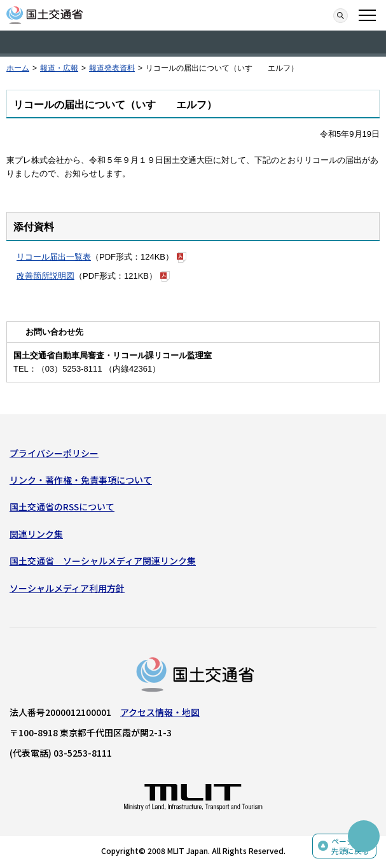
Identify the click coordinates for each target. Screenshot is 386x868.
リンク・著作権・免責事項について (81, 480)
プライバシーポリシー (54, 453)
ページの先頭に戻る (350, 846)
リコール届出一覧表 (54, 257)
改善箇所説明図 (45, 276)
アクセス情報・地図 (160, 712)
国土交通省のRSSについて (62, 507)
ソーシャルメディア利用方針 (67, 588)
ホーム (18, 68)
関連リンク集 (36, 534)
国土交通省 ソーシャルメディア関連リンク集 (103, 561)
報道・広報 (59, 68)
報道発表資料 (112, 68)
